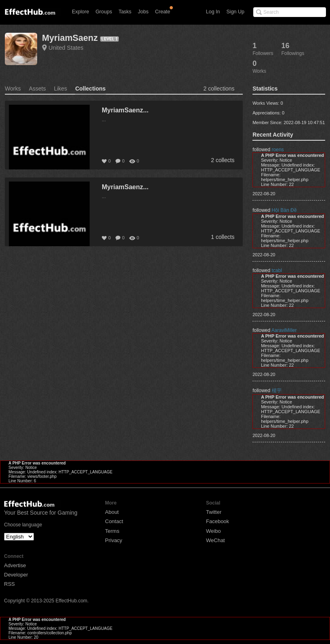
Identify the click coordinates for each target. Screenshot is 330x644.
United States (66, 48)
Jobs (143, 12)
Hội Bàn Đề (284, 210)
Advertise (15, 565)
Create (163, 12)
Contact (114, 521)
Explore (80, 12)
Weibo (213, 531)
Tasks (125, 12)
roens (278, 150)
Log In (213, 12)
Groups (104, 12)
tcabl (277, 270)
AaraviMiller (284, 330)
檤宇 (277, 391)
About (112, 512)
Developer (16, 575)
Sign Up (235, 12)
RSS (9, 584)
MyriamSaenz (70, 38)
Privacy (114, 540)
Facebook (218, 521)
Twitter (214, 512)
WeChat (215, 540)
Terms (112, 531)
